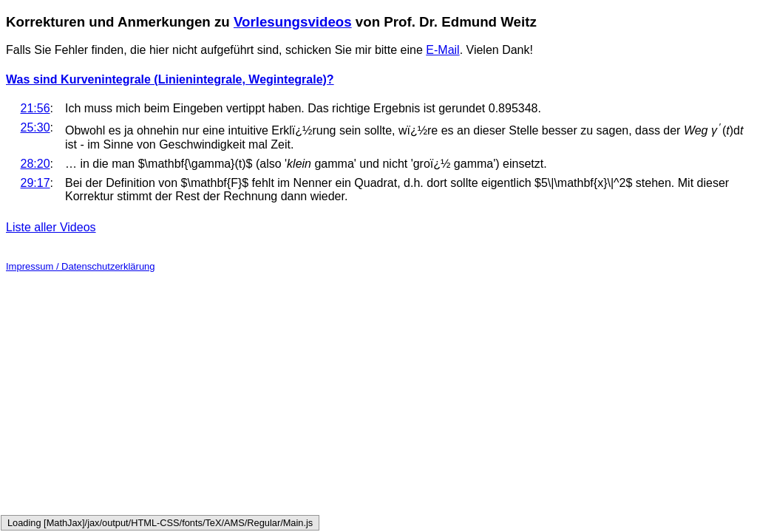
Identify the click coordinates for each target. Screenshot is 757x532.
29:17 (35, 183)
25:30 (35, 127)
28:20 (35, 164)
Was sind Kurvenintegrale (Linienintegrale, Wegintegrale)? (170, 79)
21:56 (35, 108)
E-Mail (442, 50)
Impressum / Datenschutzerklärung (81, 266)
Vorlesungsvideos (293, 22)
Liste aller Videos (51, 227)
